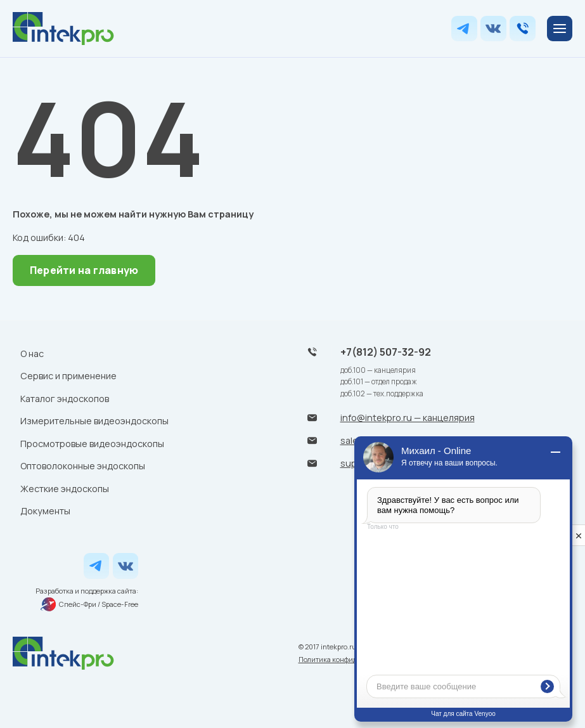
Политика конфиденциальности (352, 659)
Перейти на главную (84, 270)
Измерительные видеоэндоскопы (94, 421)
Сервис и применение (68, 376)
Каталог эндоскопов (65, 399)
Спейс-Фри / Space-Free (89, 604)
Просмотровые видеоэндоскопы (92, 444)
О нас (32, 354)
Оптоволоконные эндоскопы (83, 466)
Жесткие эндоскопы (65, 489)
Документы (45, 511)
